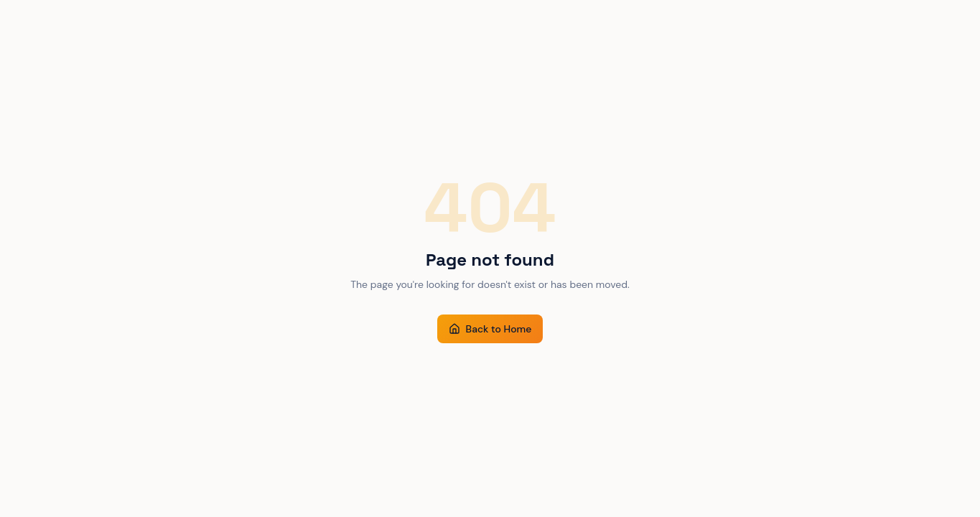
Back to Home (490, 329)
